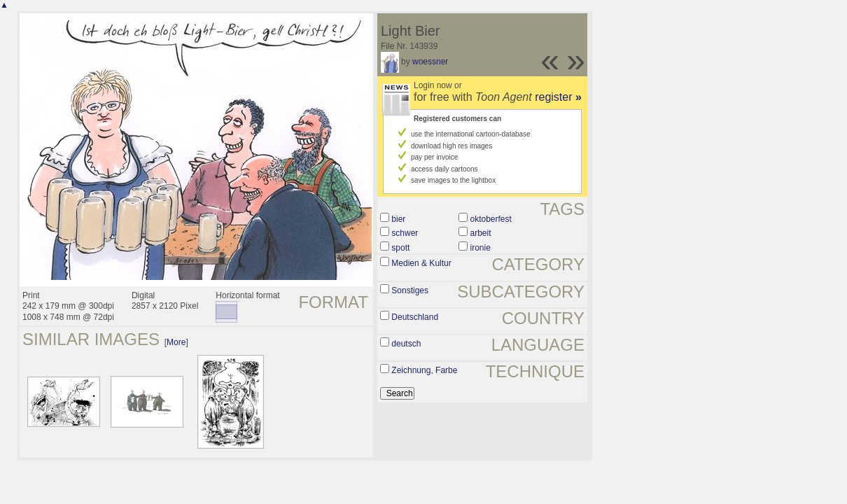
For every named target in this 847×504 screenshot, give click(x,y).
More (176, 342)
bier (398, 219)
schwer (405, 233)
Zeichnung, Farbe (424, 370)
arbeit (480, 233)
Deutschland (415, 317)
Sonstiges (410, 290)
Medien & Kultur (421, 263)
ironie (480, 248)
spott (400, 248)
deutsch (406, 344)
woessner (430, 62)
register (558, 97)
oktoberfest (490, 219)
